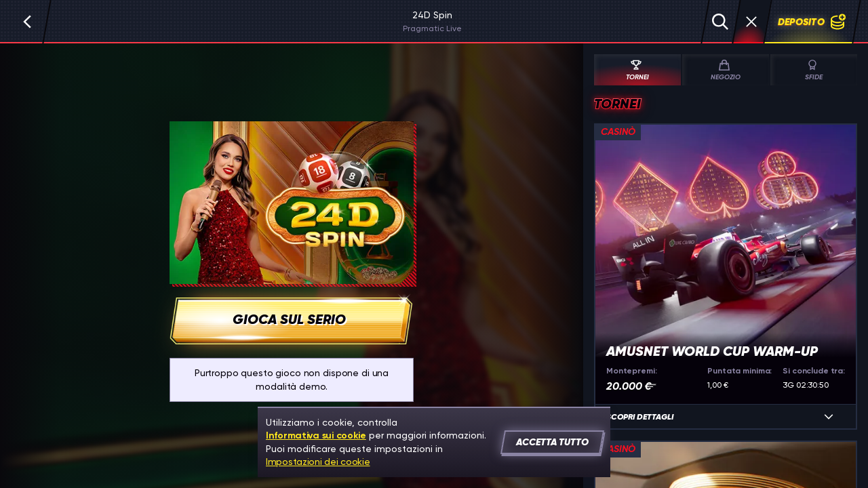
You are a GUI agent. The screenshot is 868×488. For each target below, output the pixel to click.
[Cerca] (720, 22)
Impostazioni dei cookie (318, 462)
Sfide (814, 70)
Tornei (636, 70)
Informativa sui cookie (316, 435)
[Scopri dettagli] (829, 417)
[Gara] (751, 22)
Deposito (812, 22)
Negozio (724, 70)
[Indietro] (27, 22)
